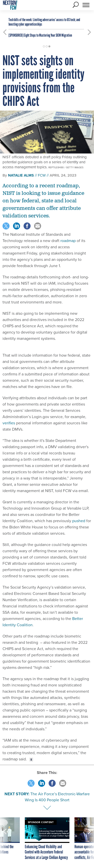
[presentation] (5, 839)
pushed (79, 521)
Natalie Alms (21, 175)
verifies (9, 423)
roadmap (68, 241)
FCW (42, 175)
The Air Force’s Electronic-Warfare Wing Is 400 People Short (57, 797)
